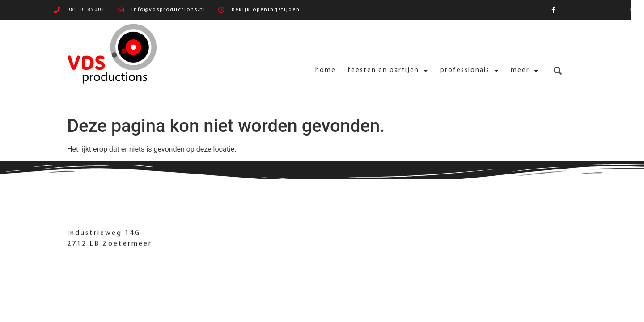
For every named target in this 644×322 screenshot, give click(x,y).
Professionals (418, 71)
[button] (506, 71)
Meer (473, 71)
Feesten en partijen (337, 71)
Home (274, 70)
